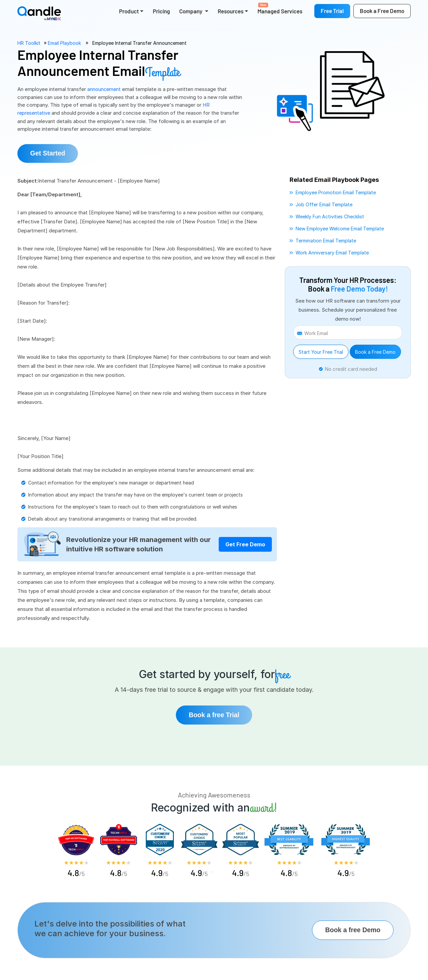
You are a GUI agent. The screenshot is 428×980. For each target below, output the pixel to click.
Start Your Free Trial (321, 351)
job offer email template (324, 204)
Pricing (161, 11)
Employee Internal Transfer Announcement (139, 43)
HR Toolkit (29, 43)
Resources (231, 11)
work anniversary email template (332, 252)
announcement (105, 89)
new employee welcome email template (340, 228)
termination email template (326, 240)
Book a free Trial (214, 715)
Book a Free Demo (375, 351)
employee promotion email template (336, 192)
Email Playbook (64, 43)
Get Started (50, 152)
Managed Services (280, 9)
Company (191, 11)
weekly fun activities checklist (330, 216)
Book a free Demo (351, 930)
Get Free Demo (245, 544)
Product (129, 11)
